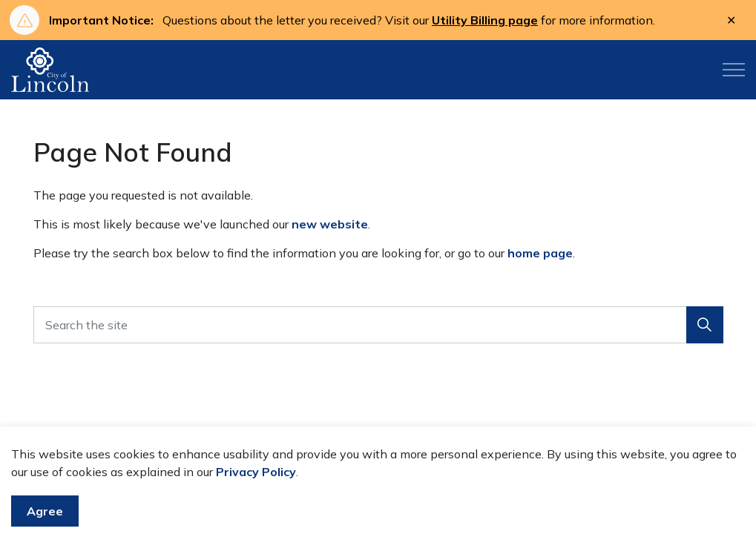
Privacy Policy (256, 501)
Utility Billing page (485, 20)
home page (540, 253)
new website (330, 224)
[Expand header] (734, 70)
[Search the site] (378, 325)
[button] (705, 325)
